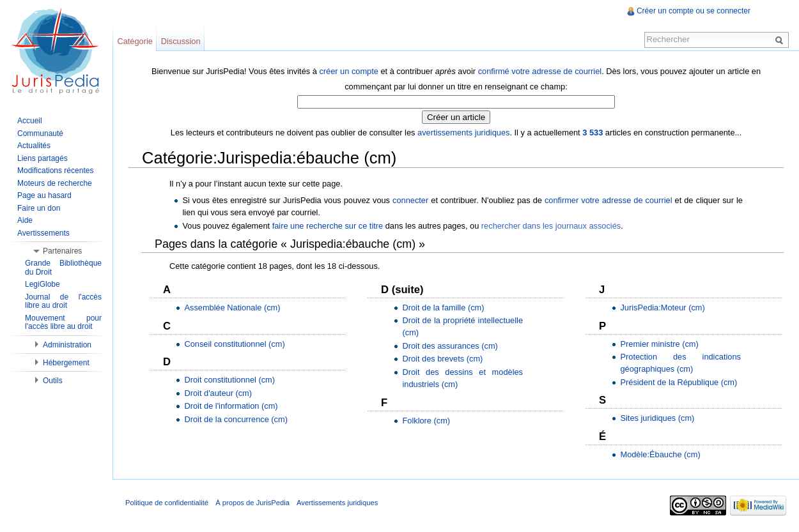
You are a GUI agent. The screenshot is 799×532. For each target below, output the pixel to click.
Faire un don (39, 208)
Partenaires (62, 251)
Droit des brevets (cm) (442, 359)
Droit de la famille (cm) (443, 308)
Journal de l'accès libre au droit (63, 301)
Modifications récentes (55, 171)
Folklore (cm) (426, 421)
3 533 (593, 133)
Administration (67, 345)
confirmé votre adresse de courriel (540, 71)
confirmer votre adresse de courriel (609, 200)
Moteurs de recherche (55, 183)
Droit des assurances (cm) (450, 346)
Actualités (34, 146)
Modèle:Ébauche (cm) (660, 454)
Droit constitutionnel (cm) (229, 380)
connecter (410, 200)
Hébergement (66, 363)
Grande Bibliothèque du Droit (63, 268)
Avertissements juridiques (337, 503)
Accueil (30, 121)
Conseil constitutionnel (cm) (234, 344)
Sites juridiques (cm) (657, 418)
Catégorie (135, 41)
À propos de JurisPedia (252, 503)
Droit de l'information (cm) (231, 406)
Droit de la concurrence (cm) (236, 419)
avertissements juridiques (463, 133)
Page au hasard (44, 195)
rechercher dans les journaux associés (551, 226)
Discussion (181, 41)
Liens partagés (43, 158)
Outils (53, 381)
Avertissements (43, 233)
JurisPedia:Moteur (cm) (662, 308)
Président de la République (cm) (679, 382)
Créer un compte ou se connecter (694, 11)
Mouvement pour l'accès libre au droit (63, 323)
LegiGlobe (43, 284)
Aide (25, 220)
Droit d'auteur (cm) (218, 393)
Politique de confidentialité (167, 503)
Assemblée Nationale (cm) (232, 308)
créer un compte (348, 71)
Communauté (40, 133)
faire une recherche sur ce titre (328, 226)
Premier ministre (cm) (659, 344)
